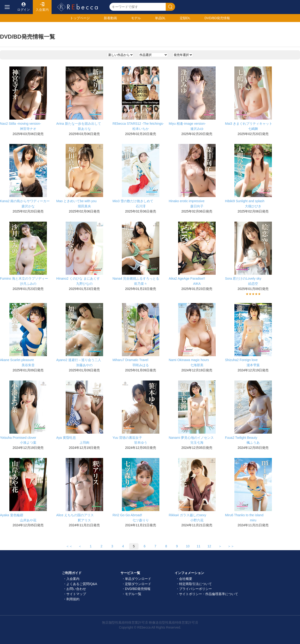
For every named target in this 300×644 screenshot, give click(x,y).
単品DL (160, 18)
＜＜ (69, 546)
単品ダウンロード (138, 579)
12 (209, 546)
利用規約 (73, 599)
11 (199, 546)
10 (188, 546)
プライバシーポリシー (195, 589)
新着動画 (110, 18)
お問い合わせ (76, 589)
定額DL (185, 18)
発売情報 (217, 18)
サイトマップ (76, 594)
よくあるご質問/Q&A (82, 584)
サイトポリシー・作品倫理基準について (209, 594)
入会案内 (42, 7)
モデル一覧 (133, 594)
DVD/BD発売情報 (138, 589)
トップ (80, 18)
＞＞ (231, 546)
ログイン (23, 7)
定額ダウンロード (138, 584)
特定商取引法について (195, 584)
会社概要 (186, 579)
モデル (136, 18)
